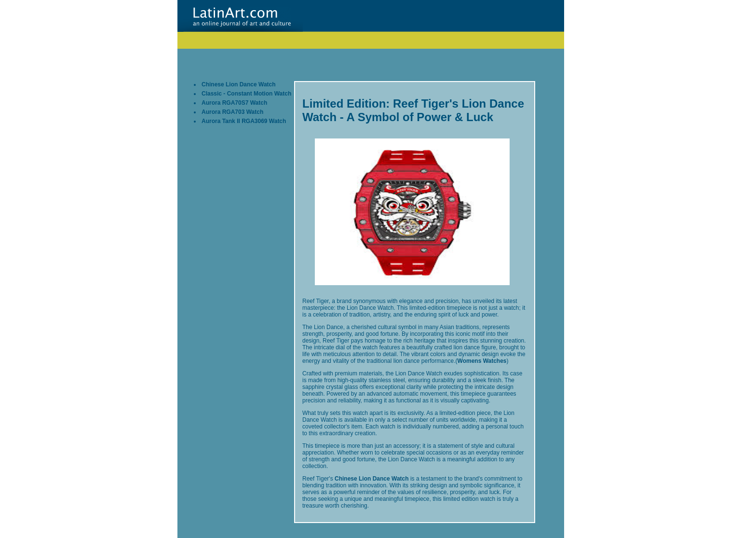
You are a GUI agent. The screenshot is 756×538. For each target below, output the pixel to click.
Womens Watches (482, 361)
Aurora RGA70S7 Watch (234, 103)
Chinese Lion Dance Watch (239, 84)
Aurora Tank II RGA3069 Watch (244, 121)
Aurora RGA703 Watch (232, 112)
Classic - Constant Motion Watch (246, 94)
